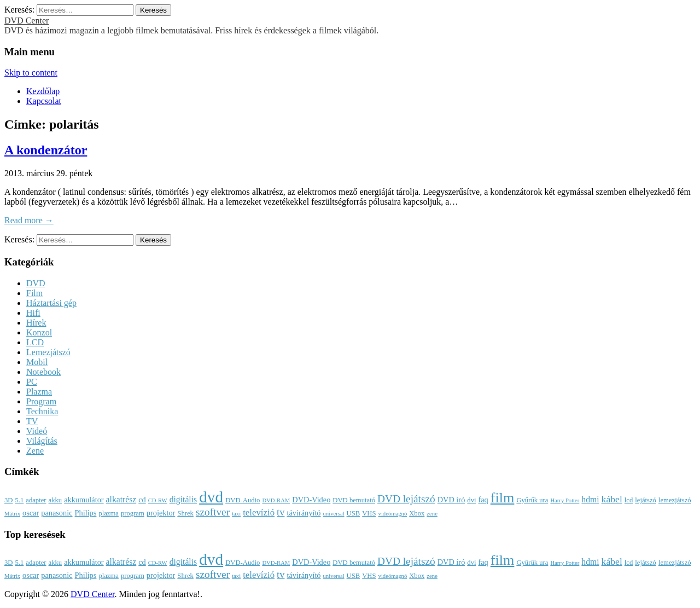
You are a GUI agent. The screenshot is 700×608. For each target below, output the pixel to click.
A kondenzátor (46, 150)
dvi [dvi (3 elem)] (471, 500)
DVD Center (27, 21)
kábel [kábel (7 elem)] (612, 499)
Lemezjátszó (48, 352)
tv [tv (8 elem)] (281, 512)
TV (32, 421)
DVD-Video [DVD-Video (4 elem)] (311, 500)
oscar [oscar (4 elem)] (31, 513)
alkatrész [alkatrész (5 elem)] (121, 499)
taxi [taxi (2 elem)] (236, 514)
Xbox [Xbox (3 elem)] (417, 513)
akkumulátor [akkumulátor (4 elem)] (84, 500)
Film (34, 293)
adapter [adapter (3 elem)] (36, 500)
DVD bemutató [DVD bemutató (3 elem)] (354, 500)
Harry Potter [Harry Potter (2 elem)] (565, 500)
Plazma (39, 392)
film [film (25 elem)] (503, 498)
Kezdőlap (43, 91)
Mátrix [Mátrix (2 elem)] (12, 514)
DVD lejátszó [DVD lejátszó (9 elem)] (406, 499)
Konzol (39, 332)
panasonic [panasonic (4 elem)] (57, 513)
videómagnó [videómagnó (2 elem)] (393, 514)
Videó (37, 431)
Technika (42, 411)
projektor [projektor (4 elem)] (161, 513)
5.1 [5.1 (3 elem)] (19, 500)
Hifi (33, 313)
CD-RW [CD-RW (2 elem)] (158, 500)
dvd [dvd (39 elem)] (211, 497)
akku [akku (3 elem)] (56, 500)
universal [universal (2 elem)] (334, 514)
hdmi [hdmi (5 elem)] (590, 499)
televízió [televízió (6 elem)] (259, 513)
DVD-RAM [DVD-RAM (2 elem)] (276, 500)
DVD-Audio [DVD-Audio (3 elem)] (243, 500)
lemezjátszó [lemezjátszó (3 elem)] (675, 500)
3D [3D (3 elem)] (8, 500)
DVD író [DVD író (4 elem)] (451, 500)
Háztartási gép (51, 303)
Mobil (37, 362)
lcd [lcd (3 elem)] (629, 500)
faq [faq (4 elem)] (483, 500)
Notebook (43, 372)
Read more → (29, 220)
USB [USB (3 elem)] (354, 513)
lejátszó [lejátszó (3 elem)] (646, 500)
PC (32, 382)
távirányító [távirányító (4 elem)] (304, 513)
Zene (35, 451)
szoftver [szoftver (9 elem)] (213, 512)
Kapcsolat (44, 101)
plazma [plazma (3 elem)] (109, 513)
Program (41, 401)
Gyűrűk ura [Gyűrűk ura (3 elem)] (532, 500)
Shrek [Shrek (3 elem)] (185, 513)
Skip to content (31, 73)
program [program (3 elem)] (133, 513)
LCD (35, 342)
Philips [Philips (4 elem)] (86, 513)
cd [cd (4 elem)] (142, 500)
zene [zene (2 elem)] (432, 514)
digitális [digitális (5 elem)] (183, 499)
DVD (36, 283)
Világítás (42, 441)
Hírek (36, 323)
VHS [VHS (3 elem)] (369, 513)
